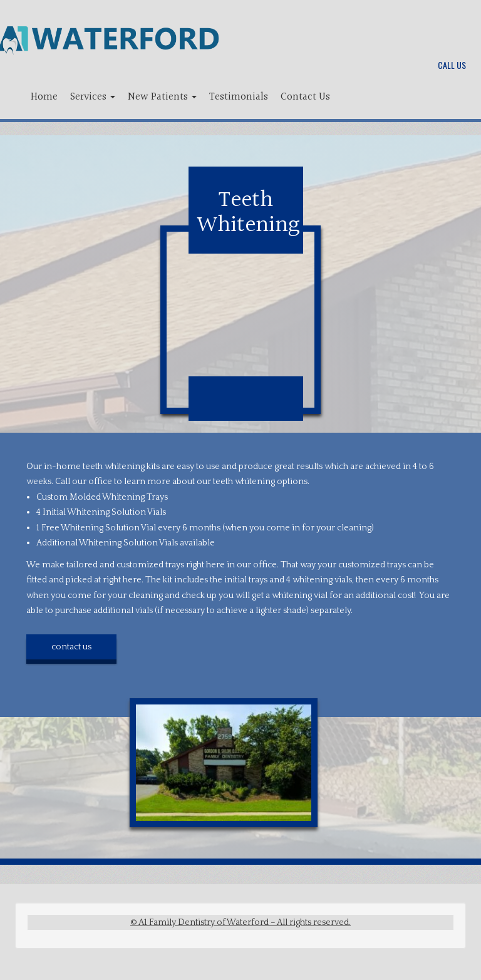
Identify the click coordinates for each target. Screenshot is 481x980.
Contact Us (305, 97)
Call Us (452, 65)
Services (93, 97)
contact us (71, 647)
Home (44, 97)
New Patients (162, 97)
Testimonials (239, 97)
